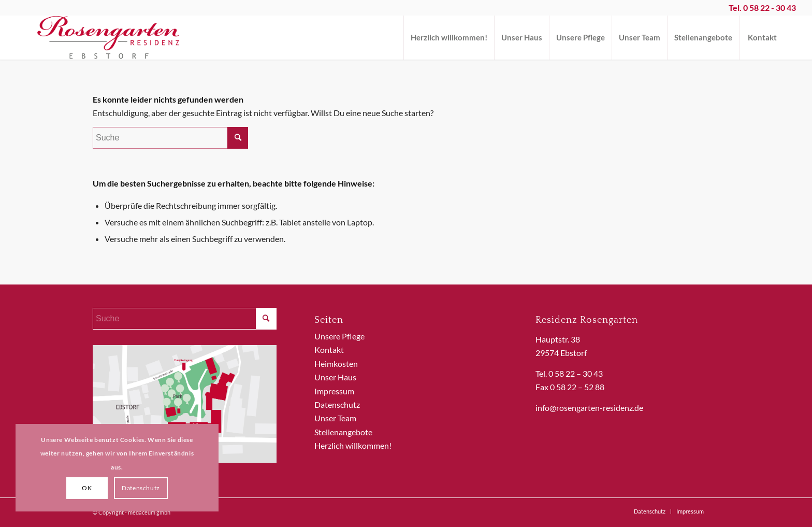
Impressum (334, 391)
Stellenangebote (343, 432)
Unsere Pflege (339, 336)
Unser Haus (335, 377)
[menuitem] (449, 38)
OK (87, 488)
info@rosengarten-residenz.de (589, 408)
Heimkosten (336, 364)
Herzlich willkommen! (353, 445)
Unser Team (335, 418)
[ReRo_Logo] (109, 38)
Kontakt (329, 350)
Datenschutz (337, 404)
